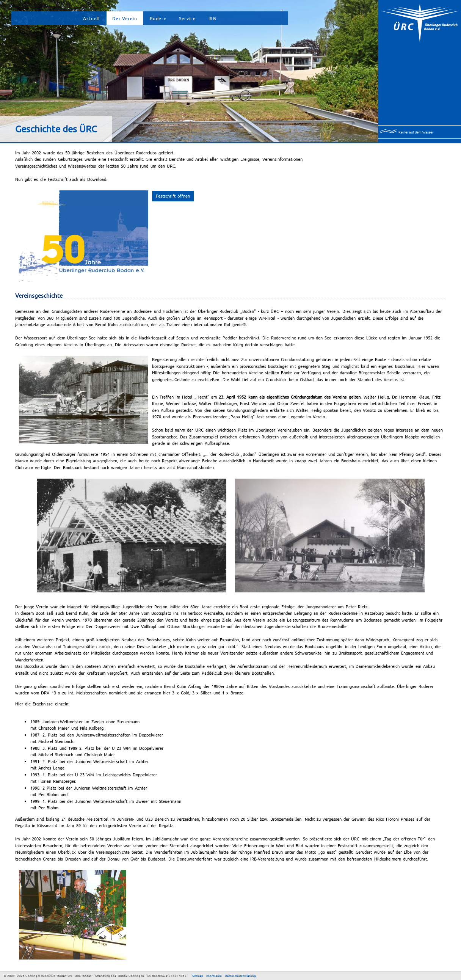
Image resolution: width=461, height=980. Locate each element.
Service (187, 18)
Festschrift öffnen (173, 196)
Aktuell (91, 18)
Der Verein (125, 18)
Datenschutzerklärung (240, 975)
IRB (212, 18)
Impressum (214, 975)
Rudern (158, 18)
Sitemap (198, 975)
